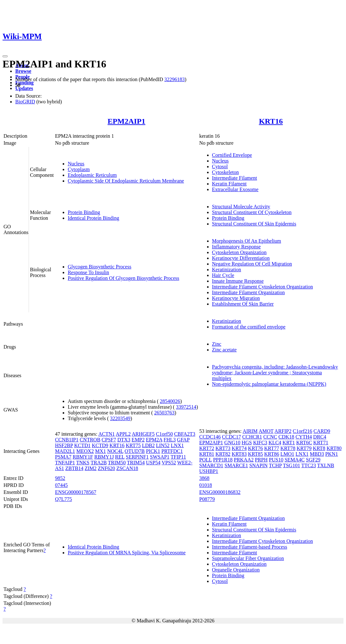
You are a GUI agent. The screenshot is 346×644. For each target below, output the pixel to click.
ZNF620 (107, 468)
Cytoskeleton (225, 172)
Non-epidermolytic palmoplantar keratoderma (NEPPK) (269, 384)
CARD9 (322, 431)
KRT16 (271, 121)
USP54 (153, 463)
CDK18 (286, 437)
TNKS (83, 463)
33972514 (186, 407)
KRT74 (239, 448)
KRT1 (289, 443)
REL (120, 457)
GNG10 (232, 443)
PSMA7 (63, 457)
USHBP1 (209, 471)
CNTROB (90, 440)
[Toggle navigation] (5, 56)
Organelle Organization (236, 570)
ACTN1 (107, 434)
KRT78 (288, 448)
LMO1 (287, 454)
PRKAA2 (244, 460)
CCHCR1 (252, 437)
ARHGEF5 (143, 434)
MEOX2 (85, 451)
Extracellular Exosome (235, 189)
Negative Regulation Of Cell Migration (252, 264)
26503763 (164, 413)
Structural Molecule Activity (241, 207)
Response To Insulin (88, 272)
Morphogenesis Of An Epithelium (247, 241)
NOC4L (115, 451)
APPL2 (123, 434)
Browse (23, 71)
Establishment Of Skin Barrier (243, 304)
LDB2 (148, 445)
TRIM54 (136, 463)
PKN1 (332, 454)
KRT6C (304, 443)
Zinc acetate (225, 350)
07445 (61, 485)
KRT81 (207, 454)
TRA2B (99, 463)
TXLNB (325, 465)
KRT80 (334, 448)
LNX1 (177, 445)
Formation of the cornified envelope (249, 327)
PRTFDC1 (172, 451)
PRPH (261, 460)
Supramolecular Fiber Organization (248, 558)
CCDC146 (210, 437)
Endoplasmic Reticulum (92, 175)
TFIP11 (178, 457)
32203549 (120, 418)
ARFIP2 (283, 431)
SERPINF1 (137, 457)
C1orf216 (302, 431)
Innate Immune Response (238, 281)
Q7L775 (63, 499)
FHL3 (170, 440)
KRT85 (256, 454)
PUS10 (276, 460)
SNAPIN (259, 465)
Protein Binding (84, 212)
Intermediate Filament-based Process (250, 547)
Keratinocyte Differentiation (241, 258)
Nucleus (76, 164)
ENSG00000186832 (220, 492)
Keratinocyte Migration (236, 298)
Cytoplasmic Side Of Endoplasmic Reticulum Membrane (126, 181)
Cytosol (220, 166)
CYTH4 (304, 437)
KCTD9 (100, 445)
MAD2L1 (65, 451)
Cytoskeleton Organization (239, 252)
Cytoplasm (79, 169)
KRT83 (239, 454)
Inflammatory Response (236, 247)
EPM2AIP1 (126, 121)
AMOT (266, 431)
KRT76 (256, 448)
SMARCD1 (211, 465)
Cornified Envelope (232, 155)
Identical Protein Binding (93, 218)
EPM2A (154, 440)
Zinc (217, 344)
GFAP (183, 440)
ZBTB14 (74, 468)
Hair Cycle (223, 275)
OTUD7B (135, 451)
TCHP (275, 465)
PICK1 (153, 451)
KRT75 (133, 445)
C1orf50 (164, 434)
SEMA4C (295, 460)
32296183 (175, 79)
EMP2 (138, 440)
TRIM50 (117, 463)
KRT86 (272, 454)
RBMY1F (83, 457)
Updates (24, 88)
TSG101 (291, 465)
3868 (204, 478)
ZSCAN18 (127, 468)
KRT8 (319, 448)
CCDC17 (232, 437)
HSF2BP (64, 445)
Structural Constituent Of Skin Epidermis (254, 224)
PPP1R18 (223, 460)
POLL (206, 460)
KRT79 (304, 448)
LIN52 (163, 445)
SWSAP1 (160, 457)
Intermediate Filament (235, 178)
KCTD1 (82, 445)
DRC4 (320, 437)
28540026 (170, 401)
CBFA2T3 (185, 434)
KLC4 (275, 443)
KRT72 (207, 448)
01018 (206, 485)
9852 (60, 478)
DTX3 (124, 440)
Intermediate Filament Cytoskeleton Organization (263, 287)
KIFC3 (260, 443)
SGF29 (313, 460)
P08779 (207, 499)
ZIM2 (90, 468)
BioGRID (25, 102)
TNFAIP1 (65, 463)
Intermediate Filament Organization (249, 292)
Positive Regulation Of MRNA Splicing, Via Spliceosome (127, 553)
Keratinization (227, 270)
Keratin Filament (229, 184)
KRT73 (223, 448)
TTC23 (308, 465)
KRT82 (223, 454)
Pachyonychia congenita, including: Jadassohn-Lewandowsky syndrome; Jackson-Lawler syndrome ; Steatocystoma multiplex (275, 373)
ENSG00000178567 (76, 492)
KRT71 (321, 443)
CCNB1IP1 (67, 440)
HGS (247, 443)
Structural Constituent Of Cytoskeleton (252, 212)
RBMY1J (104, 457)
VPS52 (169, 463)
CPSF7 (109, 440)
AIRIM (250, 431)
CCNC (270, 437)
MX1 (100, 451)
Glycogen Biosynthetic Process (100, 267)
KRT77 (272, 448)
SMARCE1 (236, 465)
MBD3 (317, 454)
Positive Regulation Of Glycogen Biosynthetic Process (124, 278)
